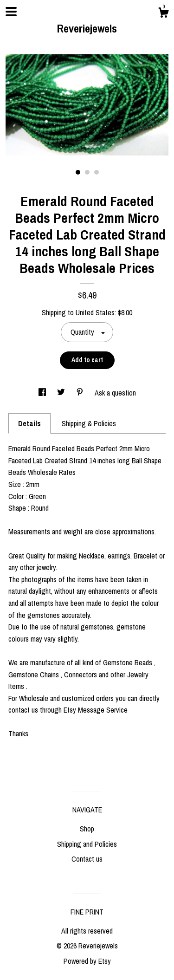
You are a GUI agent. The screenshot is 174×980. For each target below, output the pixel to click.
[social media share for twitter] (62, 393)
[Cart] (163, 14)
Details (29, 423)
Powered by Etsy (87, 961)
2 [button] (87, 172)
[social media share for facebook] (43, 393)
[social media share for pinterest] (81, 393)
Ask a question (115, 393)
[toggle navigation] (11, 12)
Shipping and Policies (87, 844)
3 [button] (97, 172)
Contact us (87, 859)
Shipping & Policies (89, 423)
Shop (87, 829)
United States (95, 312)
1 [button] (78, 172)
